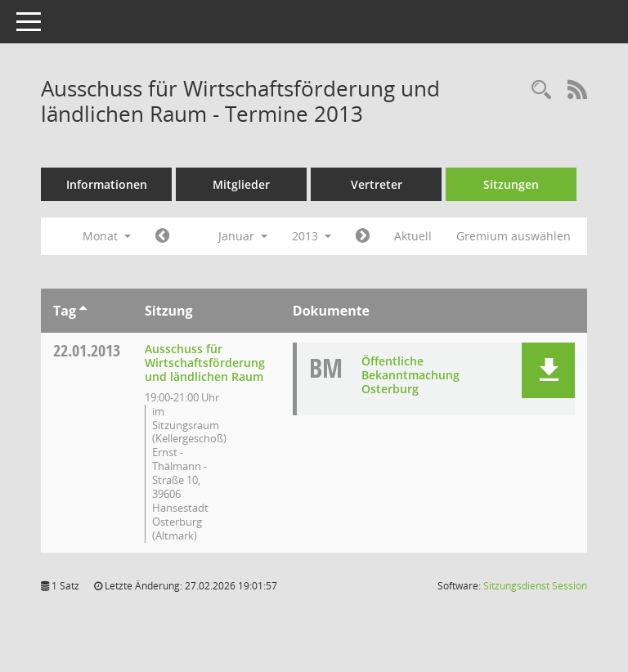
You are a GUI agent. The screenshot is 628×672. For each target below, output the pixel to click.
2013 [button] (312, 236)
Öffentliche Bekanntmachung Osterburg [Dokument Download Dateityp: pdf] (410, 375)
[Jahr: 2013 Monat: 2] (363, 236)
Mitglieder (241, 184)
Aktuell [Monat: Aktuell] (413, 236)
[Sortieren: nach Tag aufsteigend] (83, 311)
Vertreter (377, 184)
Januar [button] (243, 236)
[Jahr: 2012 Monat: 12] (162, 236)
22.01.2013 (87, 350)
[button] (548, 370)
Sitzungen (511, 184)
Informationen (107, 184)
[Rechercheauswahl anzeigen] (541, 90)
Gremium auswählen (514, 236)
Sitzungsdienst (535, 586)
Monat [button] (107, 236)
